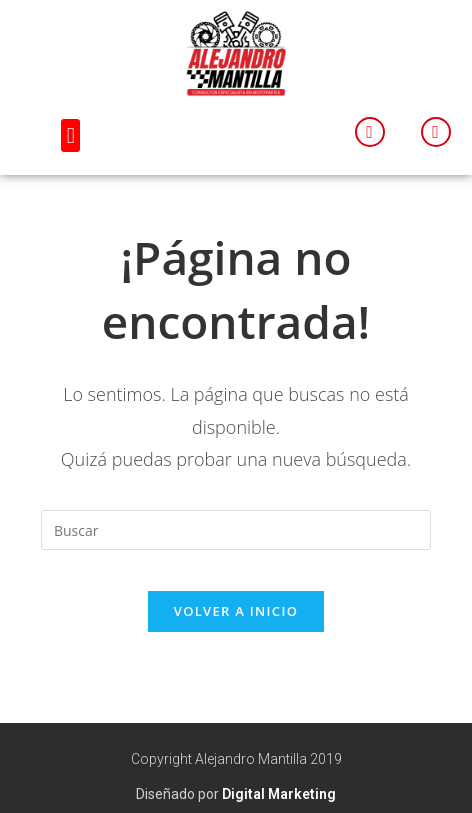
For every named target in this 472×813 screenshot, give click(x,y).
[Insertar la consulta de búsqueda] (236, 530)
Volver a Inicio (236, 611)
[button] (70, 135)
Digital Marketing (279, 794)
